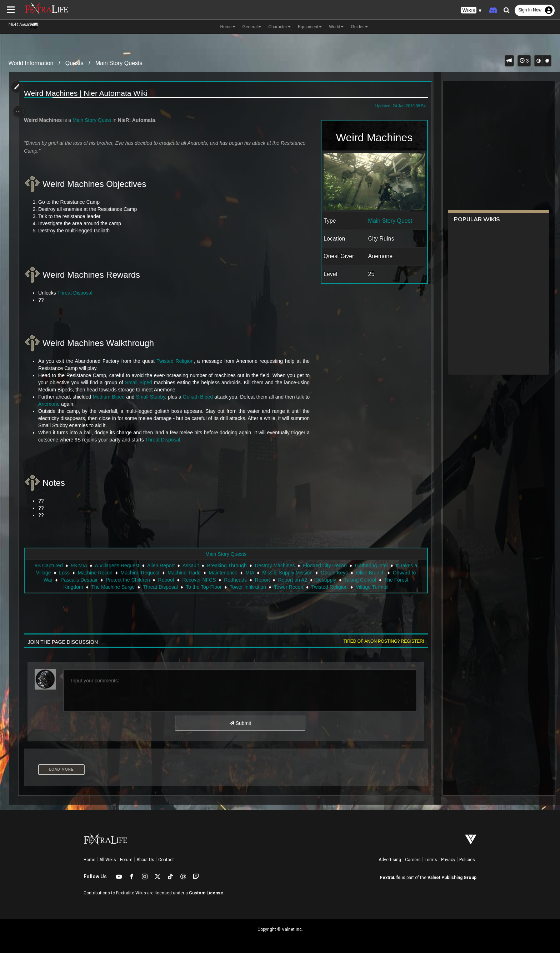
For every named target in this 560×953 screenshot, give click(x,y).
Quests (74, 63)
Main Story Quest (387, 221)
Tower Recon (288, 587)
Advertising (390, 860)
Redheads (235, 580)
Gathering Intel (371, 566)
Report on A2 (292, 580)
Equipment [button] (310, 27)
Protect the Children (127, 580)
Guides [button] (359, 27)
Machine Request (140, 573)
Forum (126, 860)
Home (89, 860)
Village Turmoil (372, 587)
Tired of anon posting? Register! (380, 641)
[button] (471, 11)
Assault (190, 566)
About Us (145, 860)
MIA (249, 573)
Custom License (206, 893)
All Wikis (108, 860)
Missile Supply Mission (287, 573)
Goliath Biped (200, 397)
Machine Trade (184, 573)
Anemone (52, 404)
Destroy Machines (274, 566)
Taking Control (360, 580)
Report (262, 580)
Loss (64, 573)
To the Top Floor (203, 587)
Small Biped (141, 382)
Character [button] (279, 27)
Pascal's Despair (79, 580)
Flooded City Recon (324, 566)
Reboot (166, 580)
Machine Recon (95, 573)
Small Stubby (153, 397)
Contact (166, 860)
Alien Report (161, 566)
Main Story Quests (119, 63)
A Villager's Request (117, 566)
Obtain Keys (334, 573)
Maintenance (223, 573)
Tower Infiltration (247, 587)
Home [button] (228, 27)
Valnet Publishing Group (452, 878)
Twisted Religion (177, 361)
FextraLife (390, 878)
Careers (413, 860)
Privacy (448, 860)
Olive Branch (370, 573)
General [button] (252, 27)
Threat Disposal (77, 293)
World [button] (336, 27)
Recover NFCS (199, 580)
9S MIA (78, 566)
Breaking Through (227, 566)
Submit (240, 723)
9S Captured (48, 566)
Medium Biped (111, 397)
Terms (431, 860)
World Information (31, 63)
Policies (467, 860)
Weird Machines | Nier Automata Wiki (89, 93)
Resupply (325, 580)
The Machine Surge (112, 587)
